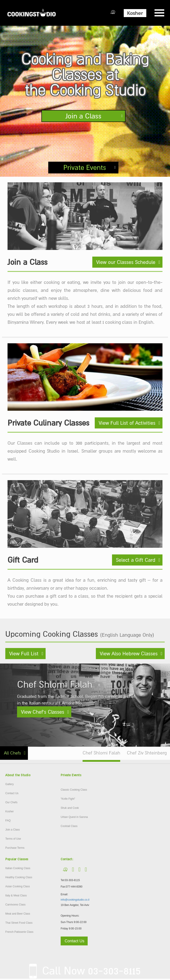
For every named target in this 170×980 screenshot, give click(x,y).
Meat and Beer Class (18, 915)
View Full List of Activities (127, 424)
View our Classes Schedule (126, 263)
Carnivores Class (15, 906)
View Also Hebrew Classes (129, 655)
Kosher (135, 13)
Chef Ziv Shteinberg (147, 754)
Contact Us (12, 794)
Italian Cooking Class (18, 869)
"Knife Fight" (68, 800)
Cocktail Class (69, 827)
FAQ (8, 822)
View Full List (24, 655)
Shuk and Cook (70, 809)
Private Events (85, 168)
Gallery (10, 785)
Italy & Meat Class (16, 897)
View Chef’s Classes (43, 713)
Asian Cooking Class (18, 888)
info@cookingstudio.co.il (75, 901)
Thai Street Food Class (19, 924)
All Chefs (12, 754)
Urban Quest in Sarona (74, 818)
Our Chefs (11, 803)
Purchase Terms (15, 849)
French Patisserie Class (19, 933)
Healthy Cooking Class (19, 878)
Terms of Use (13, 840)
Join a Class (83, 116)
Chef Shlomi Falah (101, 754)
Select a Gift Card (136, 561)
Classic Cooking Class (74, 791)
